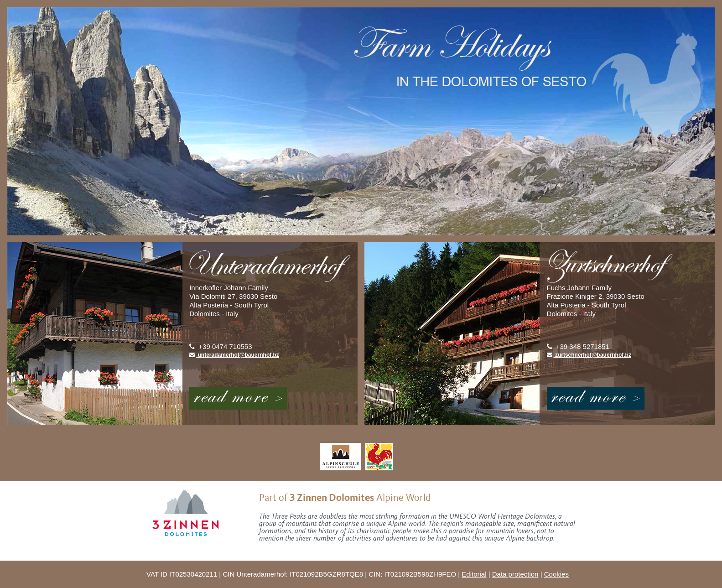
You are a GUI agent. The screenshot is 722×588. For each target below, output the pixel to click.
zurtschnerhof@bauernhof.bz (589, 355)
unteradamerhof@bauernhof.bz (234, 355)
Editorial (474, 574)
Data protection (515, 574)
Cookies (556, 574)
